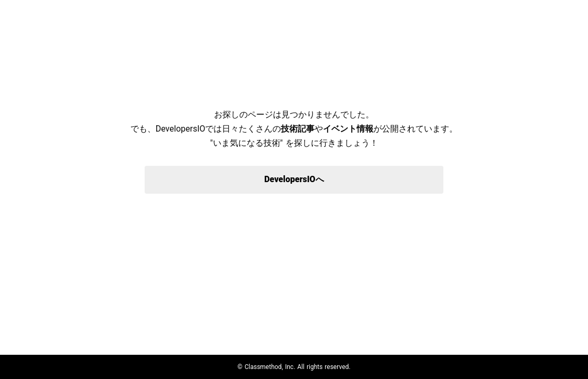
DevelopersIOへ (294, 179)
